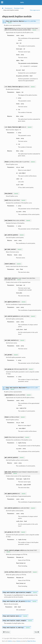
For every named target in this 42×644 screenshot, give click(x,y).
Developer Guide (19, 8)
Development (9, 8)
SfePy (22, 2)
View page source (35, 10)
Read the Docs (32, 641)
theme (18, 641)
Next (37, 632)
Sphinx (10, 641)
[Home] (3, 8)
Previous (6, 632)
